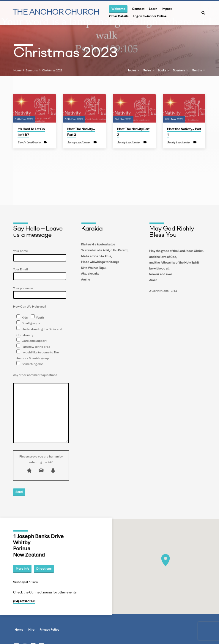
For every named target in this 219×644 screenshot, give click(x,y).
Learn (153, 9)
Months (199, 70)
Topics (134, 70)
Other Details (119, 16)
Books (164, 70)
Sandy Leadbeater (29, 142)
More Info (22, 568)
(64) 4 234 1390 (24, 601)
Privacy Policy (49, 630)
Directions (44, 568)
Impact (167, 9)
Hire (31, 630)
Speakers (181, 70)
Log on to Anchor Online (150, 16)
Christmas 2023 (52, 70)
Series (149, 70)
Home (17, 70)
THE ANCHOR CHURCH (56, 13)
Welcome (118, 9)
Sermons (32, 70)
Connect (138, 9)
